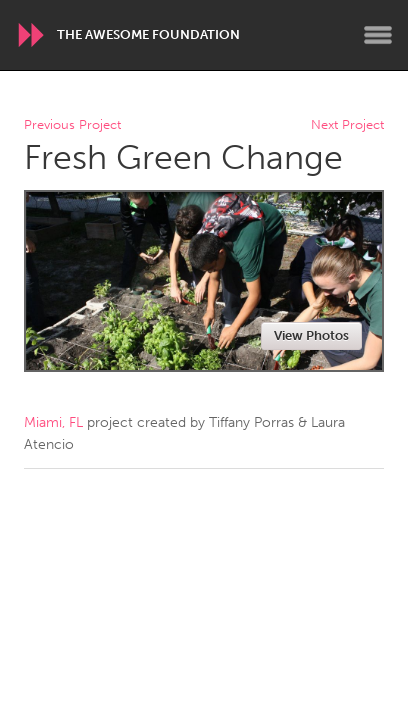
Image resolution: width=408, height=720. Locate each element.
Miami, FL (53, 422)
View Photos (311, 335)
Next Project (347, 125)
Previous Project (72, 125)
